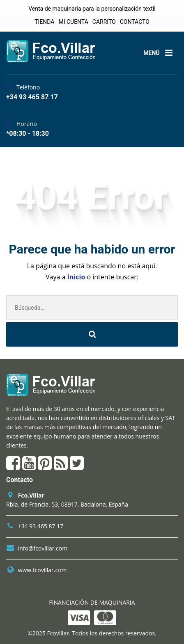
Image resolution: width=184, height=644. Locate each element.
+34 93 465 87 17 (41, 526)
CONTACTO (135, 22)
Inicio (77, 277)
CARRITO (104, 22)
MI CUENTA (73, 22)
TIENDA (44, 22)
